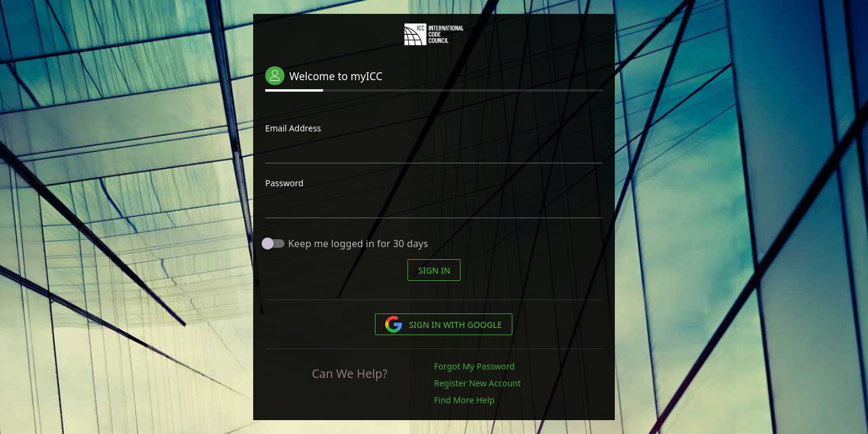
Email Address (293, 128)
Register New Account (477, 383)
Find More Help (464, 400)
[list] (518, 385)
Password (284, 183)
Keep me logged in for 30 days (358, 244)
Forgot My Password (474, 366)
